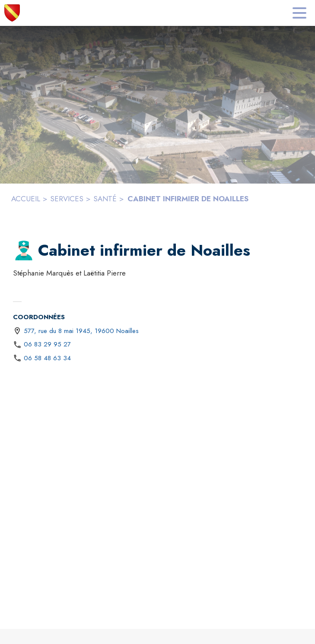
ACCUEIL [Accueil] (26, 199)
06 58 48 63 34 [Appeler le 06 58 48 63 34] (47, 358)
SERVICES (67, 199)
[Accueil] (12, 13)
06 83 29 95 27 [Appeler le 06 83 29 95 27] (47, 344)
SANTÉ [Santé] (105, 199)
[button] (24, 251)
